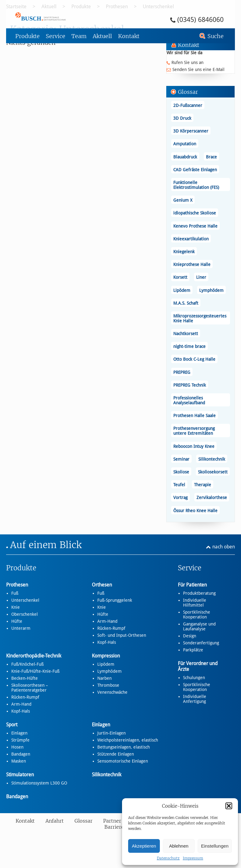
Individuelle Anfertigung (195, 699)
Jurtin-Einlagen (112, 733)
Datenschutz (168, 858)
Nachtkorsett (186, 334)
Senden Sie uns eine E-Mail (198, 69)
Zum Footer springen (23, 2)
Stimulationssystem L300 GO (39, 783)
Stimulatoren (20, 775)
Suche (216, 36)
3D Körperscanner (191, 131)
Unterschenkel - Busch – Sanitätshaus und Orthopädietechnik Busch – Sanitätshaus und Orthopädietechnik (57, 16)
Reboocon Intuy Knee (194, 446)
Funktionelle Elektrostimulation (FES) (196, 185)
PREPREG (182, 372)
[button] (229, 806)
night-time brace (189, 346)
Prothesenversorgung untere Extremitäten (194, 431)
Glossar (83, 821)
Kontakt (129, 36)
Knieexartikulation (191, 239)
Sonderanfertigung (201, 643)
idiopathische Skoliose (195, 213)
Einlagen (19, 733)
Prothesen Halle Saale (194, 416)
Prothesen (17, 585)
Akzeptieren (144, 846)
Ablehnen (179, 846)
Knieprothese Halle (192, 264)
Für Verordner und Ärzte (198, 666)
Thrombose (108, 685)
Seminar (181, 459)
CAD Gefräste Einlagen (195, 170)
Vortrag (180, 498)
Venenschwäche (112, 692)
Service (56, 36)
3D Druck (182, 118)
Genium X (183, 200)
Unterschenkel (25, 600)
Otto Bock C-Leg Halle (194, 359)
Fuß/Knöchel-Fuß (27, 664)
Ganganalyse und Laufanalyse (199, 626)
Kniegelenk (184, 252)
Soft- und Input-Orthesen (122, 635)
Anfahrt (55, 821)
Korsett (180, 277)
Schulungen (194, 678)
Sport (12, 725)
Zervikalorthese (212, 498)
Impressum (193, 858)
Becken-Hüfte (25, 678)
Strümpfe (20, 740)
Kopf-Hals (107, 642)
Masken (19, 761)
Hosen (17, 747)
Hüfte (17, 621)
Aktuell (102, 36)
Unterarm (21, 628)
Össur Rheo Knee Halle (195, 511)
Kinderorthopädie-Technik (34, 656)
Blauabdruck (185, 157)
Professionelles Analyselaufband (189, 400)
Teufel (179, 485)
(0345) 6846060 (200, 20)
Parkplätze (193, 650)
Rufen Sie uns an (187, 62)
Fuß (15, 593)
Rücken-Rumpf (111, 628)
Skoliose (181, 472)
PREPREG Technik (190, 385)
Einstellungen (215, 846)
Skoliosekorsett (213, 472)
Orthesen (102, 585)
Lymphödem (211, 290)
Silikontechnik (212, 459)
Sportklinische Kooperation (197, 615)
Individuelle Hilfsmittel (195, 603)
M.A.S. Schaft (186, 303)
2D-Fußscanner (188, 105)
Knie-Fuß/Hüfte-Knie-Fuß (35, 671)
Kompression (106, 656)
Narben (104, 678)
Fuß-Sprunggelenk (115, 600)
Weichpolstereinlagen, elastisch (128, 740)
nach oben (224, 547)
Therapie (203, 485)
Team (79, 36)
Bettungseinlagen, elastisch (124, 747)
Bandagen (21, 754)
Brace (211, 157)
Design (190, 636)
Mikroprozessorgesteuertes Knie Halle (200, 318)
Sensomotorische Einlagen (123, 761)
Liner (201, 277)
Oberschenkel (25, 614)
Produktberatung (199, 593)
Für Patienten (192, 585)
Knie (16, 607)
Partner (112, 821)
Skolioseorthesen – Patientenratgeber (30, 688)
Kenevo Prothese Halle (195, 226)
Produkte (27, 36)
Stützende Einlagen (116, 754)
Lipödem (182, 290)
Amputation (185, 144)
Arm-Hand (107, 621)
